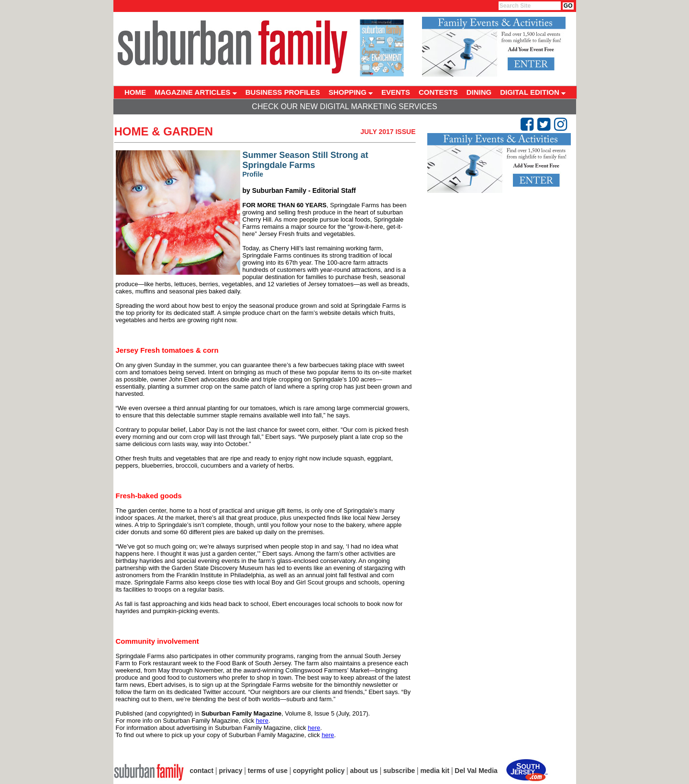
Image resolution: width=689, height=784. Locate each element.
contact (202, 771)
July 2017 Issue (388, 132)
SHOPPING (351, 92)
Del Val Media (476, 771)
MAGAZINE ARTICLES (196, 92)
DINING (479, 92)
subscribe (399, 771)
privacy (231, 771)
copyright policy (319, 771)
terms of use (268, 771)
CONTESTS (438, 92)
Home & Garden (164, 131)
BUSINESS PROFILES (283, 92)
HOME (135, 92)
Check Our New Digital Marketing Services (344, 106)
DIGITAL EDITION (533, 92)
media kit (435, 771)
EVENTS (396, 92)
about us (364, 771)
